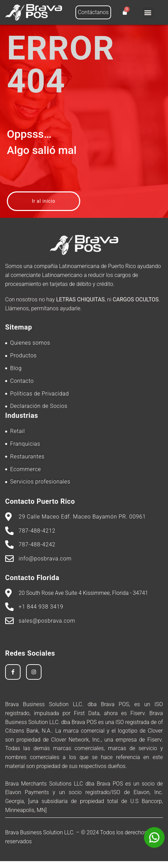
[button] (148, 13)
